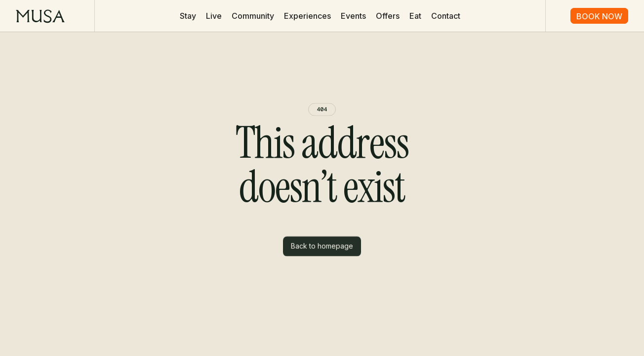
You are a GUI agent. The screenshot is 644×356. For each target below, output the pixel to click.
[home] (40, 16)
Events (353, 16)
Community (253, 16)
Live (214, 16)
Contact (446, 16)
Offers (388, 16)
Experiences (307, 16)
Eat (415, 16)
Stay (188, 16)
